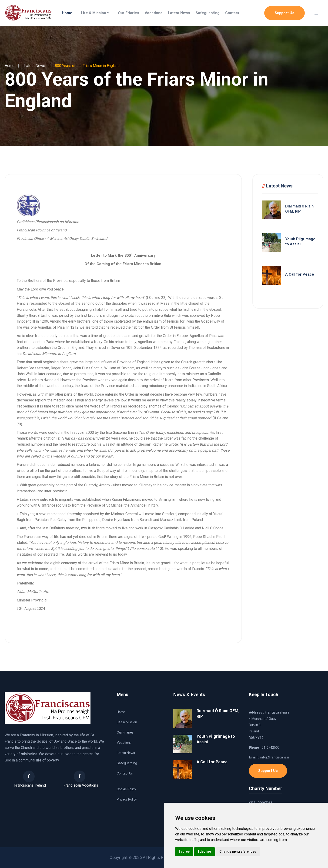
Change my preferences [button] (238, 851)
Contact (232, 13)
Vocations (154, 13)
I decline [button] (204, 851)
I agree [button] (184, 851)
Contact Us (125, 773)
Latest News (179, 13)
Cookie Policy (126, 789)
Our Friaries (129, 13)
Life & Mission (95, 13)
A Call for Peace (300, 274)
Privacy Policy (127, 799)
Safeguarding (208, 13)
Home (67, 13)
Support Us (284, 13)
